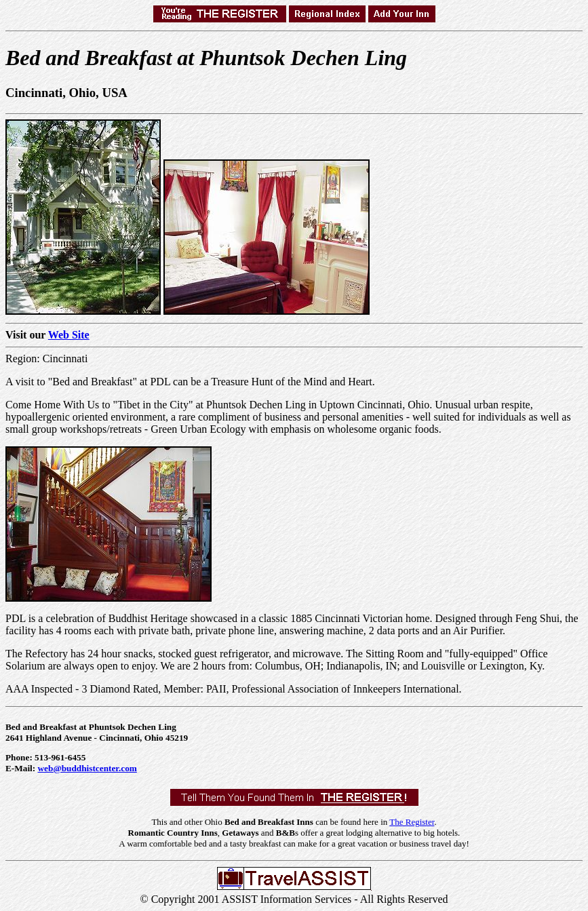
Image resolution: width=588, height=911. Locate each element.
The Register (412, 822)
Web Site (69, 335)
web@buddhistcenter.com (87, 768)
